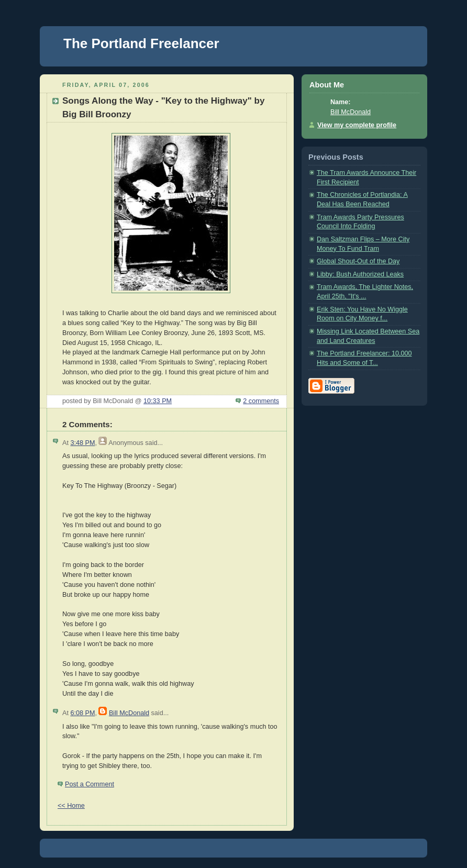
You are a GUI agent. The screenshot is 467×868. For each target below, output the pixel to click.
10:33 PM (158, 401)
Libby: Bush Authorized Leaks (360, 274)
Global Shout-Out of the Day (358, 261)
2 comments (261, 401)
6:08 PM (82, 713)
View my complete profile (357, 125)
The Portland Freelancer (141, 43)
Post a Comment (90, 784)
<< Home (71, 806)
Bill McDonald (129, 713)
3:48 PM (82, 443)
